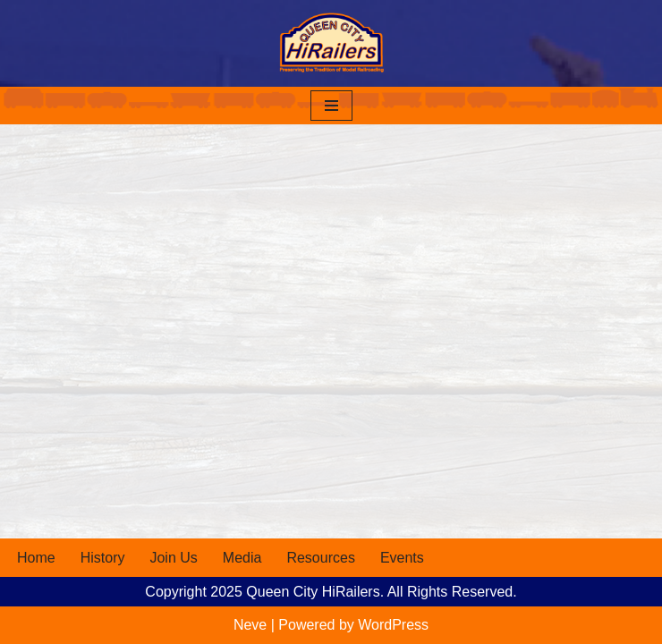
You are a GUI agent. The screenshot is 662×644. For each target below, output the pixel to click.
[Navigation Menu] (331, 106)
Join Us (173, 558)
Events (402, 558)
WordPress (393, 625)
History (103, 558)
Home (36, 558)
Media (242, 558)
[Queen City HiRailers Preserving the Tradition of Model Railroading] (331, 43)
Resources (320, 558)
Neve (250, 625)
